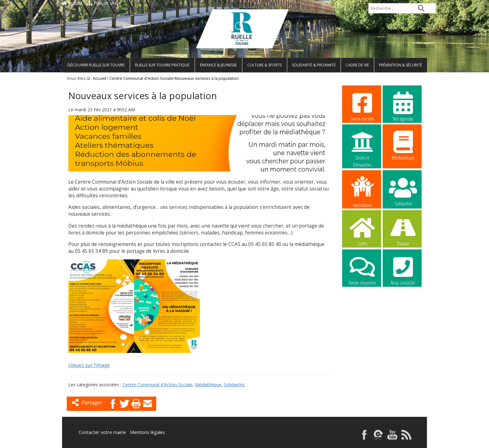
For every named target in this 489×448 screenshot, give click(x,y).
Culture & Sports (264, 65)
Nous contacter (403, 270)
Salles (362, 231)
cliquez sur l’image (89, 365)
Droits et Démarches (362, 146)
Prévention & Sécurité (400, 65)
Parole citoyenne (362, 270)
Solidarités (234, 385)
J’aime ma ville (362, 106)
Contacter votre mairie (101, 432)
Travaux (403, 231)
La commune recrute (362, 310)
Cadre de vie (357, 65)
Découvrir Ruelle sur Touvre (96, 65)
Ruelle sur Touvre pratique (162, 65)
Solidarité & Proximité (314, 65)
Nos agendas (403, 106)
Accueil (72, 3)
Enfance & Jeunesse (218, 65)
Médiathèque (208, 385)
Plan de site (102, 3)
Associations (362, 191)
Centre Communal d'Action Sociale (141, 78)
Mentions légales (145, 432)
